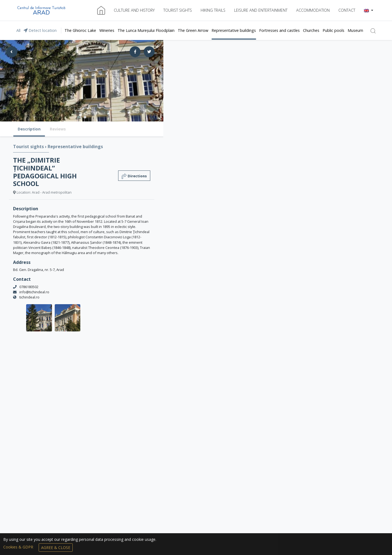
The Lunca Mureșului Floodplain (146, 30)
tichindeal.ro (29, 297)
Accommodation (313, 10)
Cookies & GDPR (19, 547)
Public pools (333, 30)
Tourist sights (178, 10)
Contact (347, 10)
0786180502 (29, 287)
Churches (311, 30)
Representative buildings (234, 30)
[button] (369, 10)
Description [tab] (29, 129)
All (18, 30)
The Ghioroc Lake (80, 30)
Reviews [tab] (58, 129)
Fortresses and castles (279, 30)
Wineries (107, 30)
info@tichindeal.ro (34, 292)
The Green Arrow (193, 30)
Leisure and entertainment (261, 10)
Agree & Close (56, 548)
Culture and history (134, 10)
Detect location (40, 30)
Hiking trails (213, 10)
